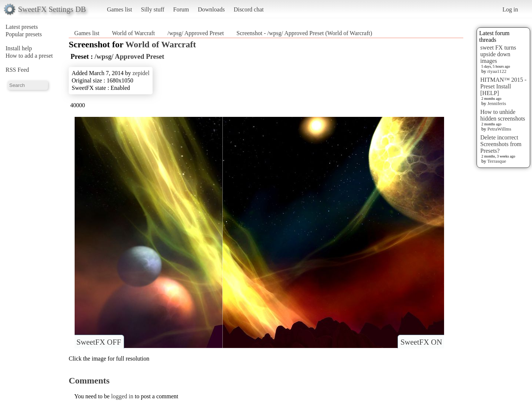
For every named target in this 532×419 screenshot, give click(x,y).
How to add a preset (29, 56)
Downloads (211, 9)
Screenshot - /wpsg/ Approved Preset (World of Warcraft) (304, 33)
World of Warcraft (133, 33)
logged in (122, 396)
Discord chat (248, 9)
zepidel (141, 73)
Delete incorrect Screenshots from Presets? (501, 144)
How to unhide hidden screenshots (503, 115)
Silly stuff (153, 9)
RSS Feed (17, 70)
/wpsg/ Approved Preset (196, 33)
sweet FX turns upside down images (498, 54)
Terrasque (497, 161)
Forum (181, 9)
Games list (120, 9)
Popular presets (24, 34)
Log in (510, 9)
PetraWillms (499, 129)
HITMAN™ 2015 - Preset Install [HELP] (503, 86)
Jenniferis (497, 103)
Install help (19, 48)
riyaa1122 (497, 71)
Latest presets (22, 27)
